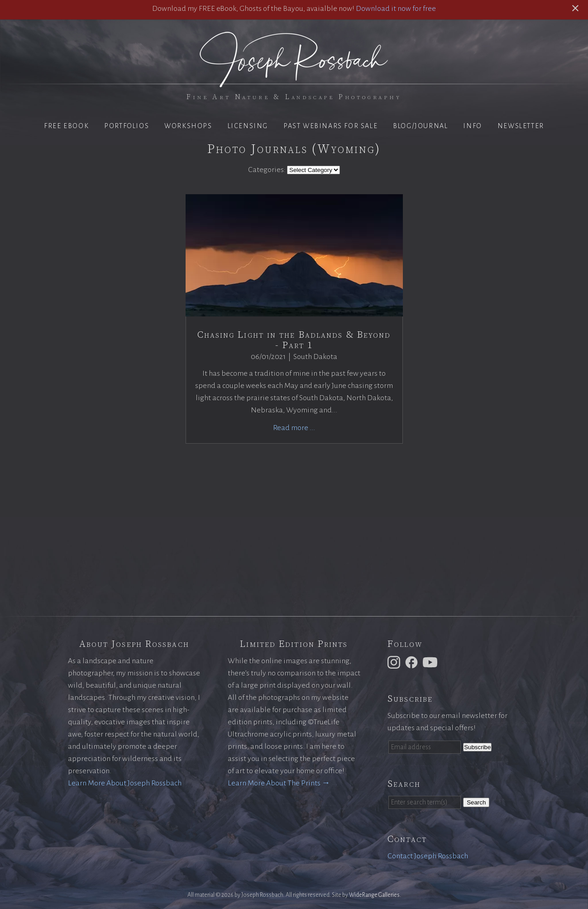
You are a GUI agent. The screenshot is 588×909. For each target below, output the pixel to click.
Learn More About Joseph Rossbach (125, 783)
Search (476, 802)
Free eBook (66, 126)
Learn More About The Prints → (279, 783)
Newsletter (521, 126)
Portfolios (127, 126)
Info (472, 126)
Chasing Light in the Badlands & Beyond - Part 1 (294, 340)
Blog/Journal (420, 126)
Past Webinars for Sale (330, 126)
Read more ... (294, 428)
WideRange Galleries (374, 895)
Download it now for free (396, 9)
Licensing (248, 126)
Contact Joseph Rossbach (428, 856)
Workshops (188, 126)
